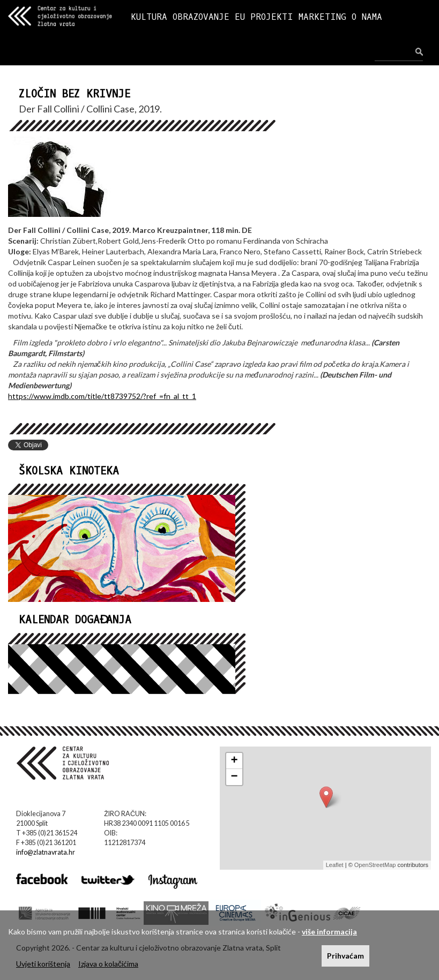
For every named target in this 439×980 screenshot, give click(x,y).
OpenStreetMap (375, 865)
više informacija (329, 932)
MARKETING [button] (322, 17)
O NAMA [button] (367, 17)
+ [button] (234, 761)
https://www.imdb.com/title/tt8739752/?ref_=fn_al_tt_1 (102, 396)
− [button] (234, 777)
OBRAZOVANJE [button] (201, 17)
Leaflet (335, 865)
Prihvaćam (345, 956)
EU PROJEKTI (264, 17)
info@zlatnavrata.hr (46, 852)
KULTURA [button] (149, 17)
